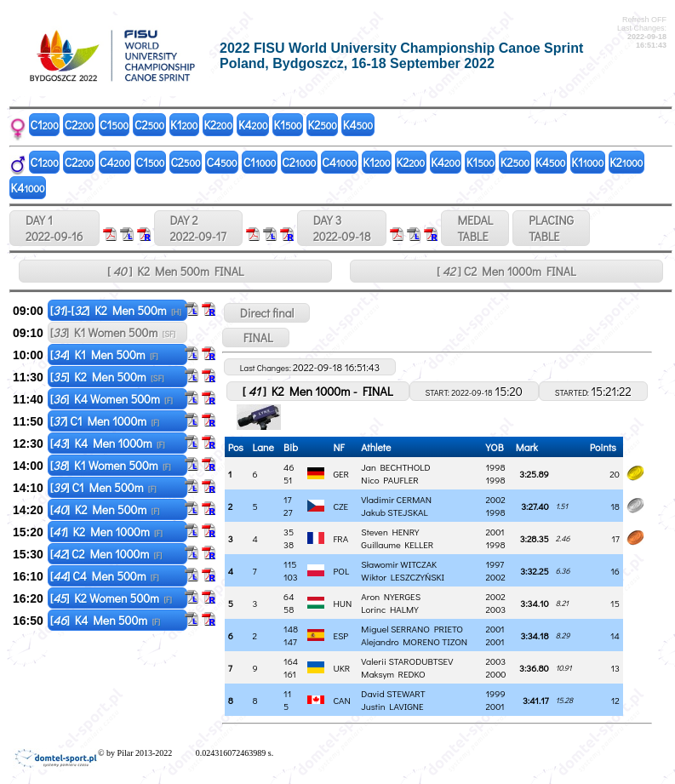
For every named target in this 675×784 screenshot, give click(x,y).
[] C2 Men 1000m (106, 554)
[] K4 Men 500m (105, 620)
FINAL (256, 338)
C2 (79, 125)
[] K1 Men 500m (104, 355)
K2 (218, 125)
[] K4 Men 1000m (108, 443)
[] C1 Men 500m (103, 487)
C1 (45, 125)
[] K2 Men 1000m (106, 532)
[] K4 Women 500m (112, 399)
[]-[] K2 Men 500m (116, 310)
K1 (184, 125)
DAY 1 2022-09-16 (54, 228)
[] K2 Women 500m (111, 598)
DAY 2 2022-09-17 (198, 228)
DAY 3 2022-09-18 (342, 228)
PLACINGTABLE (551, 228)
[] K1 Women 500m (113, 332)
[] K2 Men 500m (107, 377)
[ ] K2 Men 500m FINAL (176, 271)
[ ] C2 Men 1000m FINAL (506, 271)
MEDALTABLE (475, 228)
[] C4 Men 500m (105, 576)
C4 (114, 162)
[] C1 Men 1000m (105, 421)
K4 (253, 125)
